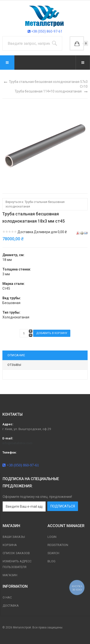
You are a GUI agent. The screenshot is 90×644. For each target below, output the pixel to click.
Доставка (11, 606)
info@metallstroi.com (17, 443)
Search (53, 553)
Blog (51, 561)
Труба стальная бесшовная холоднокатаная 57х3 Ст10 (48, 84)
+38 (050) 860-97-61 (45, 31)
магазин (10, 575)
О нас (7, 597)
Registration (58, 545)
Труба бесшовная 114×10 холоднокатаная (48, 91)
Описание (16, 355)
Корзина (10, 545)
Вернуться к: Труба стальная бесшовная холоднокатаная (35, 204)
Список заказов (16, 553)
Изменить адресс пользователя (17, 564)
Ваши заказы (14, 537)
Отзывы (14, 365)
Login (52, 537)
